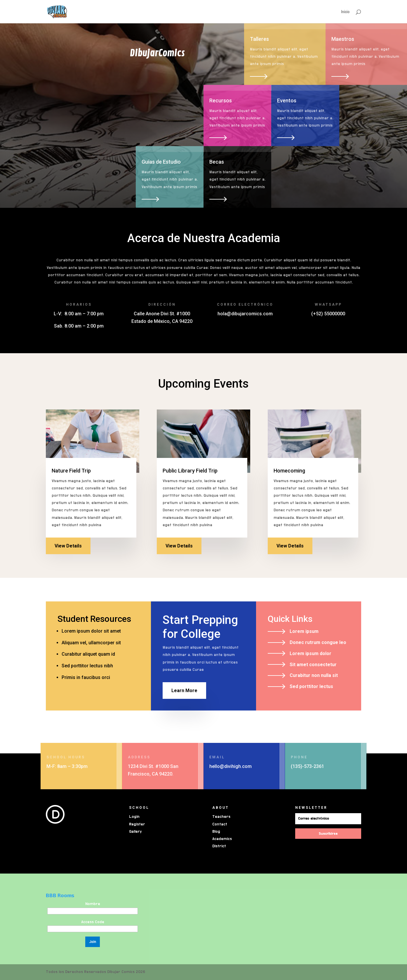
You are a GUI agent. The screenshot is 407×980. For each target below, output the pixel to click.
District (219, 846)
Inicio (345, 12)
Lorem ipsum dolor (311, 653)
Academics (222, 839)
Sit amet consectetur (313, 665)
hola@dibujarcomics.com (245, 314)
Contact (220, 824)
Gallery (135, 832)
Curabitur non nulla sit (314, 675)
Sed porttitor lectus (311, 686)
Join (93, 942)
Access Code (93, 922)
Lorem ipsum (304, 631)
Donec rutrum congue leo (318, 642)
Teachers (221, 817)
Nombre (93, 904)
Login (134, 817)
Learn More (184, 691)
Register (137, 824)
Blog (216, 832)
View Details (68, 546)
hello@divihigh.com (231, 766)
